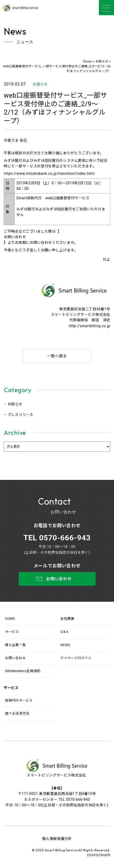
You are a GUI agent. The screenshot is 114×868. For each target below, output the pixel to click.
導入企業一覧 (15, 645)
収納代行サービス (19, 700)
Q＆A (64, 632)
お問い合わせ (15, 237)
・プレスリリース (19, 415)
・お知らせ (13, 404)
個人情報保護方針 (57, 839)
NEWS (65, 645)
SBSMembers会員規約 (23, 671)
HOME (10, 619)
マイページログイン (76, 658)
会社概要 (67, 619)
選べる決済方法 (17, 713)
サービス (12, 632)
